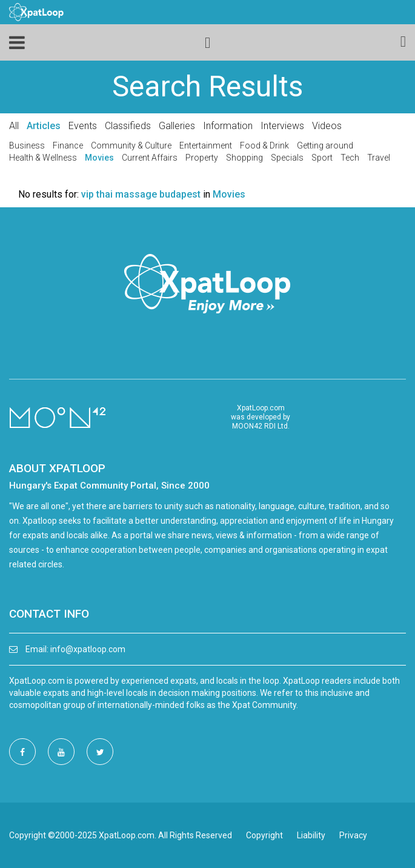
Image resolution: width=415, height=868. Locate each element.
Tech (350, 158)
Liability (311, 835)
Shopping (244, 158)
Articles (44, 126)
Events (83, 126)
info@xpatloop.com (88, 649)
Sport (322, 158)
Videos (327, 126)
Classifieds (128, 126)
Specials (287, 158)
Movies (99, 158)
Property (202, 158)
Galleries (177, 126)
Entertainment (206, 145)
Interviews (282, 126)
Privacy (353, 835)
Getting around (325, 145)
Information (228, 126)
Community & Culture (131, 145)
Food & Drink (264, 145)
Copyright (264, 835)
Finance (68, 145)
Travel (379, 158)
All (14, 126)
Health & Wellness (43, 158)
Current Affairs (150, 158)
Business (27, 145)
